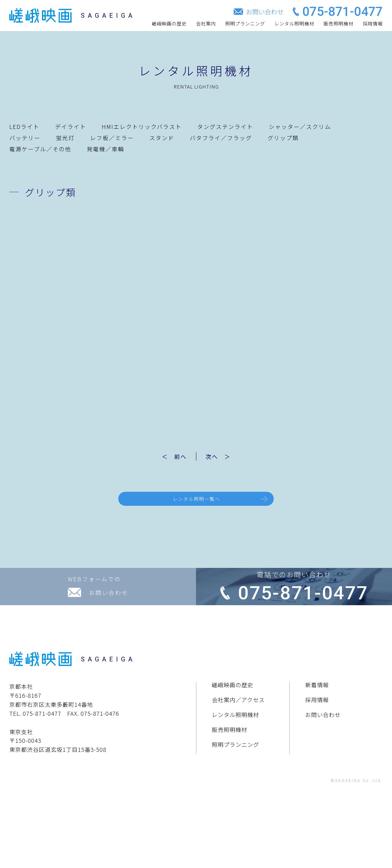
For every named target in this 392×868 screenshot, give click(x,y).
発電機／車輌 (105, 149)
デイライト (71, 126)
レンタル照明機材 (294, 23)
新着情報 (317, 745)
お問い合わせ (323, 775)
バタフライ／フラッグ (221, 138)
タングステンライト (225, 126)
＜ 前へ (168, 456)
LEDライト (24, 126)
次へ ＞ (224, 456)
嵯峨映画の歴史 (169, 23)
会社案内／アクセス (238, 760)
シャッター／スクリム (300, 126)
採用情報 (373, 23)
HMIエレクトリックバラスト (142, 126)
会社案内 (206, 23)
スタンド (162, 138)
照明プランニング (245, 23)
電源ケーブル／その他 (40, 149)
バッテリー (25, 138)
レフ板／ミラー (112, 138)
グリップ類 (283, 138)
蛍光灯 (65, 138)
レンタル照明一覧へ (196, 501)
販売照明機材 (338, 23)
